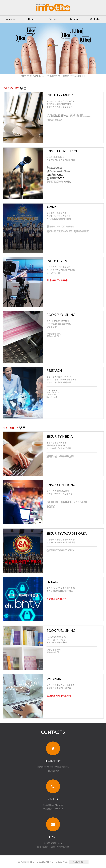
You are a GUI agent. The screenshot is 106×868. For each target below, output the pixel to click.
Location (74, 19)
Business (53, 19)
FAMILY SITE (79, 862)
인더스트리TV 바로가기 (58, 280)
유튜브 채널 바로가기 (57, 599)
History (32, 19)
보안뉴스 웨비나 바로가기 (59, 696)
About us (11, 19)
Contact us (95, 19)
